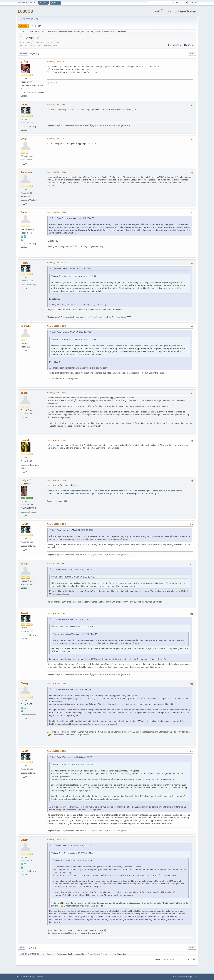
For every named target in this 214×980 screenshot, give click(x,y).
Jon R (70, 32)
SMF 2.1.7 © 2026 (23, 977)
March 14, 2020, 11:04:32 (57, 139)
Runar (24, 212)
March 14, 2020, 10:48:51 (57, 105)
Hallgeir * (85, 32)
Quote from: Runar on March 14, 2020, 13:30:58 (71, 269)
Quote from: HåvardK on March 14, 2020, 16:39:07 (72, 530)
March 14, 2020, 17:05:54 (57, 480)
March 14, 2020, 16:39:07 (57, 440)
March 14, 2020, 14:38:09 (57, 326)
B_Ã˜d (24, 62)
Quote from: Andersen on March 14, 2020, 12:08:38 (73, 218)
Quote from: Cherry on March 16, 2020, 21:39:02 (72, 757)
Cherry (25, 683)
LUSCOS (25, 11)
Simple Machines (37, 977)
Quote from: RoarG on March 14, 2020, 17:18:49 (72, 570)
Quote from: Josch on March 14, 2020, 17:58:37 (71, 619)
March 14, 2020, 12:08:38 (57, 172)
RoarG (24, 105)
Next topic (189, 45)
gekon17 (26, 326)
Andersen (26, 172)
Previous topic (175, 45)
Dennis (97, 32)
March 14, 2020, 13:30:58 (57, 212)
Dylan (24, 139)
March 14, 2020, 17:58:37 (57, 564)
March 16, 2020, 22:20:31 (57, 751)
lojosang (77, 32)
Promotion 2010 (107, 32)
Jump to (156, 960)
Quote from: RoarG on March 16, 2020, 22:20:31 (72, 846)
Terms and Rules (184, 977)
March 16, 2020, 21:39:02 (57, 683)
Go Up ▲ (195, 977)
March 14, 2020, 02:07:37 (57, 62)
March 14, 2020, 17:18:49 (57, 524)
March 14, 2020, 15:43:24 (57, 393)
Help (174, 977)
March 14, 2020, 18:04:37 (57, 613)
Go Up (22, 948)
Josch (24, 393)
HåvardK (26, 440)
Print (192, 54)
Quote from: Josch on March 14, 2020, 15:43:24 (71, 689)
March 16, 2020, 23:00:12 (57, 840)
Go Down (23, 54)
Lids (91, 32)
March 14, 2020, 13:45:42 (57, 263)
